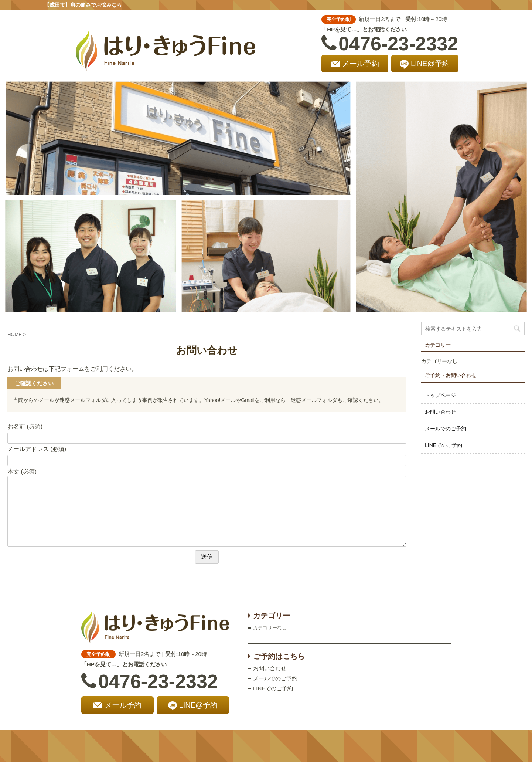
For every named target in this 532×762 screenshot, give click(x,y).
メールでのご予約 (446, 429)
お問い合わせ (440, 412)
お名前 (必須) (25, 426)
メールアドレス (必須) (37, 449)
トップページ (440, 395)
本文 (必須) (22, 472)
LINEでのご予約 (444, 445)
